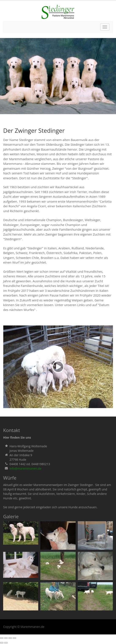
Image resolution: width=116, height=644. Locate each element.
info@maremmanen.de (25, 468)
